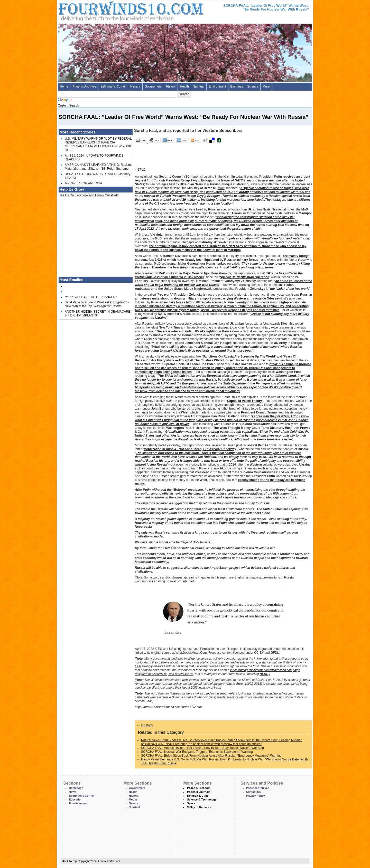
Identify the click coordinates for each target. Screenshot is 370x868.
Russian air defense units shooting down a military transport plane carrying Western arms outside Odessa (224, 297)
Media (133, 799)
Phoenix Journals (199, 792)
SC (187, 177)
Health (184, 86)
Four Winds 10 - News (109, 10)
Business (237, 86)
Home (64, 86)
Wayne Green (235, 684)
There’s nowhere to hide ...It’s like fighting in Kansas (195, 331)
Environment (217, 86)
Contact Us (253, 792)
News (72, 792)
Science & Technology (202, 799)
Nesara (135, 86)
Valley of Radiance (199, 807)
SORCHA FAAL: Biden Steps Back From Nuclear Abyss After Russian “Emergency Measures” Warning (211, 756)
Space (191, 803)
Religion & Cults (198, 796)
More (266, 86)
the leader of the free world (290, 289)
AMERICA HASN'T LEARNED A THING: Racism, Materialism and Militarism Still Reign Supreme (98, 167)
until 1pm (189, 235)
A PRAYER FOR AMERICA (83, 183)
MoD (221, 188)
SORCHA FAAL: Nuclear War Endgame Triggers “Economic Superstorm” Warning (197, 752)
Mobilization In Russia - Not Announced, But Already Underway (190, 449)
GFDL (275, 653)
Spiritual (199, 86)
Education (76, 799)
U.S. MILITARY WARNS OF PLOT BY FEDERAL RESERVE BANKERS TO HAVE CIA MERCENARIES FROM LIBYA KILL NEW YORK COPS (98, 144)
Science (253, 86)
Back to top (70, 861)
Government (153, 86)
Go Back (147, 725)
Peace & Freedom (199, 788)
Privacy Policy (256, 796)
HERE (264, 674)
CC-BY (259, 653)
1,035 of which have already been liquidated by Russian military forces (206, 260)
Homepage (76, 788)
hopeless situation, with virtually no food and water (263, 238)
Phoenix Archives (84, 86)
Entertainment (78, 803)
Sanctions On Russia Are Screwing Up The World (239, 356)
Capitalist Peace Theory (244, 401)
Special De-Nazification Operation (245, 277)
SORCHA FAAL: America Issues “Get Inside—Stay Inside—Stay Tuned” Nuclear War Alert (202, 748)
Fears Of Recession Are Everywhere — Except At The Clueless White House (216, 358)
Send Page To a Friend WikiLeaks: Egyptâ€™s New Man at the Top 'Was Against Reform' (97, 304)
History (171, 86)
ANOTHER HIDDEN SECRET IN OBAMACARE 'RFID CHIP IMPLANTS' (98, 314)
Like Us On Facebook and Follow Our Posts (89, 195)
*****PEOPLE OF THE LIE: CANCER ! (91, 297)
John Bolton (160, 409)
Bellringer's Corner (113, 86)
